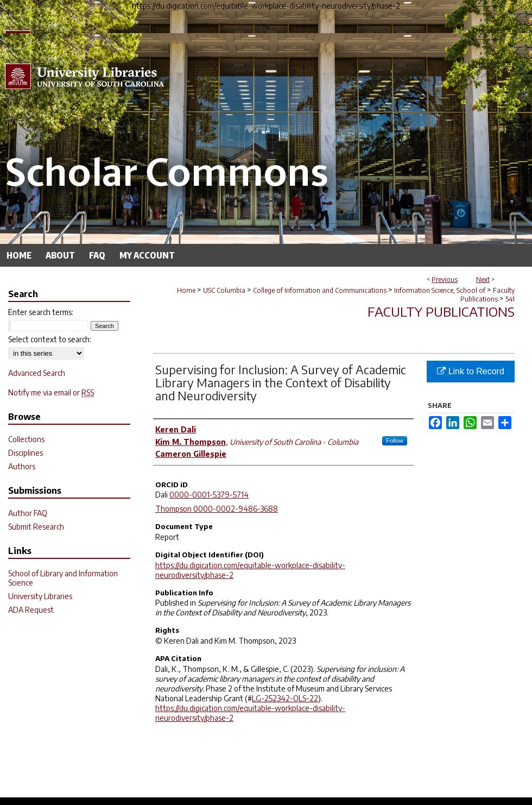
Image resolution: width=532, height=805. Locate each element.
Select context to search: (50, 339)
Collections (26, 439)
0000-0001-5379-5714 (209, 495)
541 (510, 299)
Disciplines (26, 453)
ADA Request (31, 610)
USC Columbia (224, 290)
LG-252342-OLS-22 (285, 698)
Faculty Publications (487, 295)
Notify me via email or (51, 392)
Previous (445, 279)
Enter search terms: (41, 312)
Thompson (174, 509)
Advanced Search (37, 373)
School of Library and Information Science (63, 578)
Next (483, 279)
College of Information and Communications (320, 290)
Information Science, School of (440, 290)
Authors (22, 466)
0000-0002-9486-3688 (236, 509)
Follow (395, 441)
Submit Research (36, 527)
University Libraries (40, 596)
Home (186, 290)
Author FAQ (28, 513)
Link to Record (471, 371)
